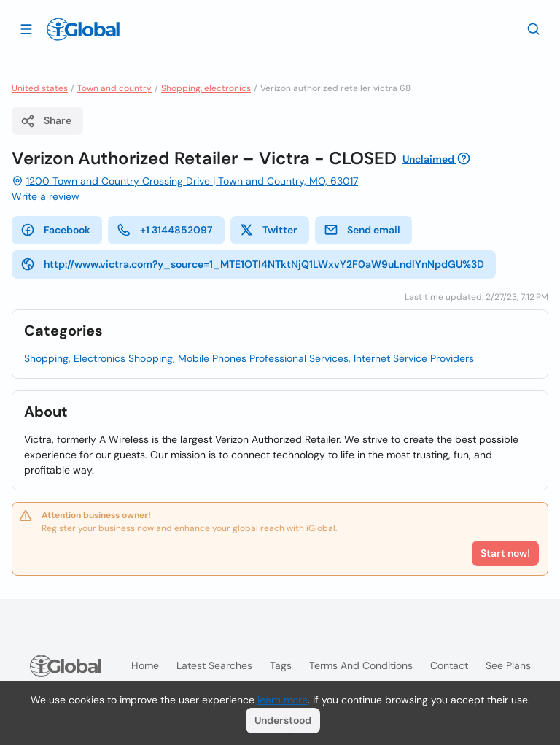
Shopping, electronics (206, 88)
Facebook (55, 230)
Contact (449, 665)
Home (145, 665)
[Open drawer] (26, 28)
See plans (508, 665)
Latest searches (214, 665)
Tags (281, 665)
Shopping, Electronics (75, 358)
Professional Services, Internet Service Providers (362, 358)
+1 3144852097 (165, 230)
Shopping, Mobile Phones (187, 358)
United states (40, 88)
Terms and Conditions (361, 665)
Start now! (505, 553)
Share (46, 121)
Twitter (268, 230)
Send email (362, 230)
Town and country (114, 88)
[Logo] (83, 29)
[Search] (534, 28)
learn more (283, 700)
